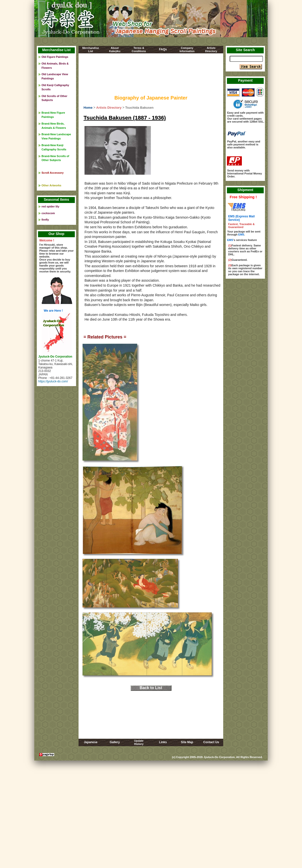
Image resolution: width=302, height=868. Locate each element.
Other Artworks (51, 185)
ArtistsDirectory (211, 50)
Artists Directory (109, 108)
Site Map (187, 742)
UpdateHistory (139, 742)
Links (163, 742)
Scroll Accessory (53, 173)
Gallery (115, 742)
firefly (45, 220)
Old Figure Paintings (55, 57)
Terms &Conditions (139, 50)
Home (88, 108)
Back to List (151, 688)
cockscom (48, 213)
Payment (245, 80)
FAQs (163, 49)
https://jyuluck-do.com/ (53, 381)
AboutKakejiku (115, 50)
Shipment (245, 190)
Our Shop (56, 234)
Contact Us (211, 742)
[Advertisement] (151, 75)
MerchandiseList (91, 50)
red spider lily (50, 206)
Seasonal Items (56, 200)
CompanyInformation (187, 50)
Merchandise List (56, 50)
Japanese (91, 742)
